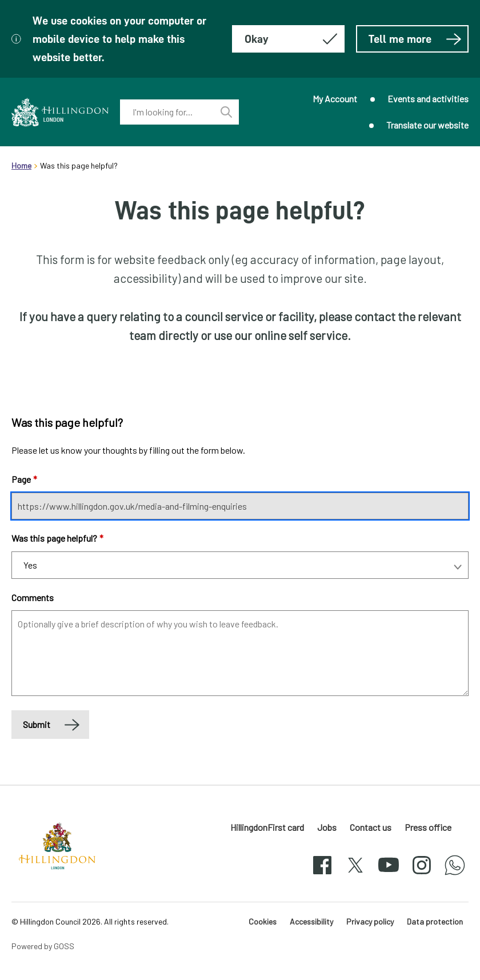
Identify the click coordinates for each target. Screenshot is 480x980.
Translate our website (427, 125)
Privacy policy (370, 921)
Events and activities (428, 99)
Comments (33, 597)
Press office (428, 827)
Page (24, 479)
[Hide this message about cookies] (288, 39)
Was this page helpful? (57, 538)
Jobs (327, 827)
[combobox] (167, 112)
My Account (335, 99)
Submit (37, 724)
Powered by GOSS (43, 946)
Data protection (435, 921)
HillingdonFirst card (267, 827)
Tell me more (415, 39)
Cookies (263, 921)
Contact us (371, 827)
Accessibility (311, 921)
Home (21, 165)
